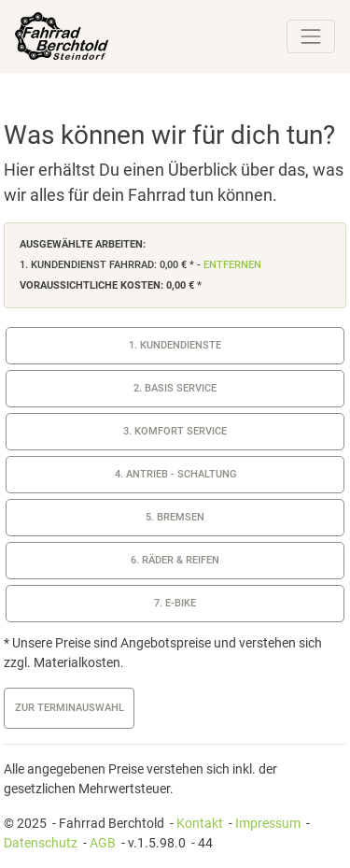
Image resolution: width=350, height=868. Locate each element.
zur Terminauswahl (70, 708)
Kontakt (200, 823)
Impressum (268, 823)
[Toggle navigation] (311, 36)
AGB (103, 843)
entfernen (232, 265)
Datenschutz (41, 843)
